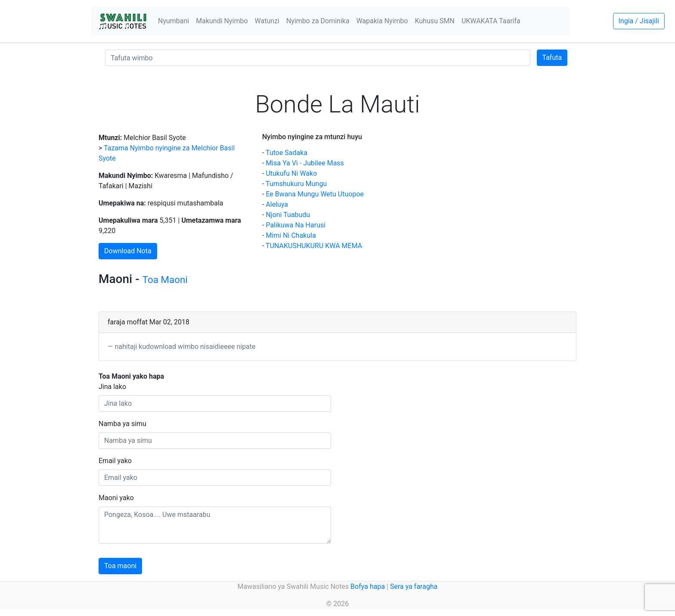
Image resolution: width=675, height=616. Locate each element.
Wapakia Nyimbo (382, 21)
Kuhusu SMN (435, 21)
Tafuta (552, 58)
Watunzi (267, 21)
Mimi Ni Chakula (291, 235)
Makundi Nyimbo (222, 21)
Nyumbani (173, 21)
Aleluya (277, 204)
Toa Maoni (165, 280)
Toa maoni (120, 566)
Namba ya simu (122, 424)
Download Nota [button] (128, 251)
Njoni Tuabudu (288, 215)
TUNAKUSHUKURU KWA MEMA (314, 246)
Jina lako (112, 387)
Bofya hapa (368, 586)
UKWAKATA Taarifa (491, 21)
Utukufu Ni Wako (291, 173)
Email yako (115, 461)
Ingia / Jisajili (639, 21)
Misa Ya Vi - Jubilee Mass (305, 163)
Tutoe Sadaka (286, 153)
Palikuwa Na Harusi (296, 225)
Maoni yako (116, 498)
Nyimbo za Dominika (318, 21)
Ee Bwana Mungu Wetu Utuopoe (315, 194)
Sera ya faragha (414, 586)
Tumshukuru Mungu (296, 184)
